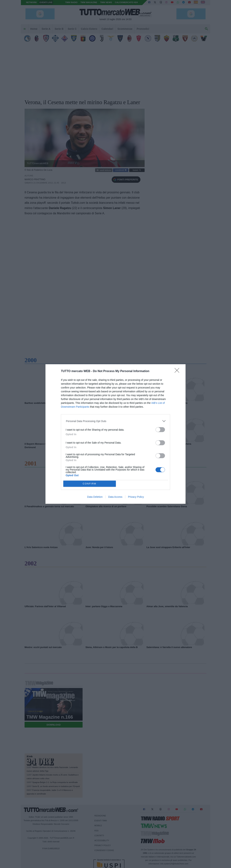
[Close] (178, 372)
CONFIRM (90, 484)
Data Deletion (95, 497)
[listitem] (116, 421)
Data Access (115, 497)
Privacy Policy (136, 497)
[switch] (160, 430)
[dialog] (115, 434)
